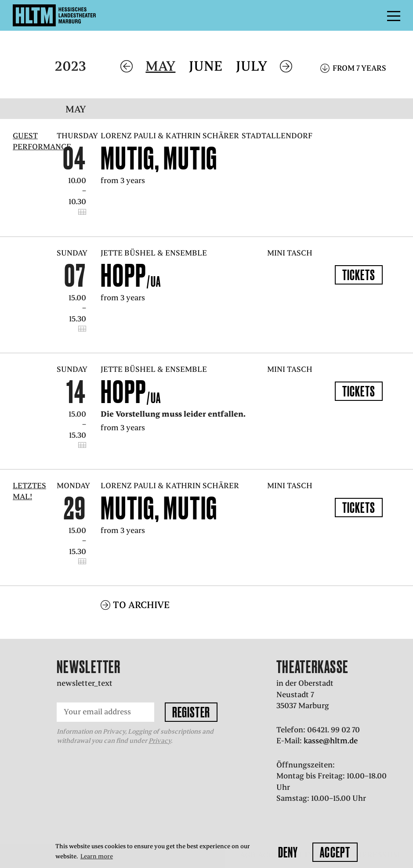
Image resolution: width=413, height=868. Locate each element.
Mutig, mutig (159, 158)
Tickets (359, 275)
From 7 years (359, 68)
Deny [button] (288, 852)
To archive (141, 605)
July (252, 66)
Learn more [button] (97, 856)
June (206, 66)
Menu (374, 15)
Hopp (131, 275)
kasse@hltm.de (331, 741)
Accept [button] (335, 852)
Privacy (160, 741)
